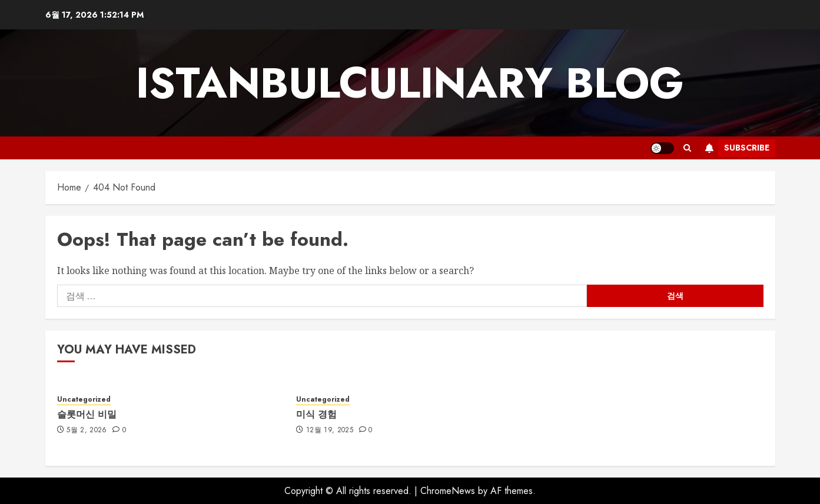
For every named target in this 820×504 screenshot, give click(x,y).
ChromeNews (448, 491)
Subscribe (735, 148)
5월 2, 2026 (87, 430)
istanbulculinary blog (410, 83)
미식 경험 (316, 414)
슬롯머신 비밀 (87, 414)
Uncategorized (84, 400)
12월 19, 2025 (330, 430)
